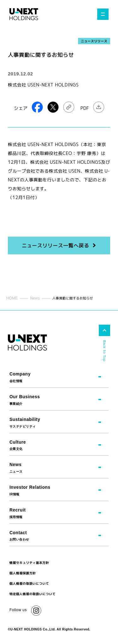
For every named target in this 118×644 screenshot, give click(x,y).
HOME (12, 298)
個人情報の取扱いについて (29, 583)
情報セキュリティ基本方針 (29, 563)
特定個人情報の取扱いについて (33, 594)
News (35, 298)
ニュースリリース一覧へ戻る (55, 245)
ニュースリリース (94, 41)
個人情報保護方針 (23, 573)
